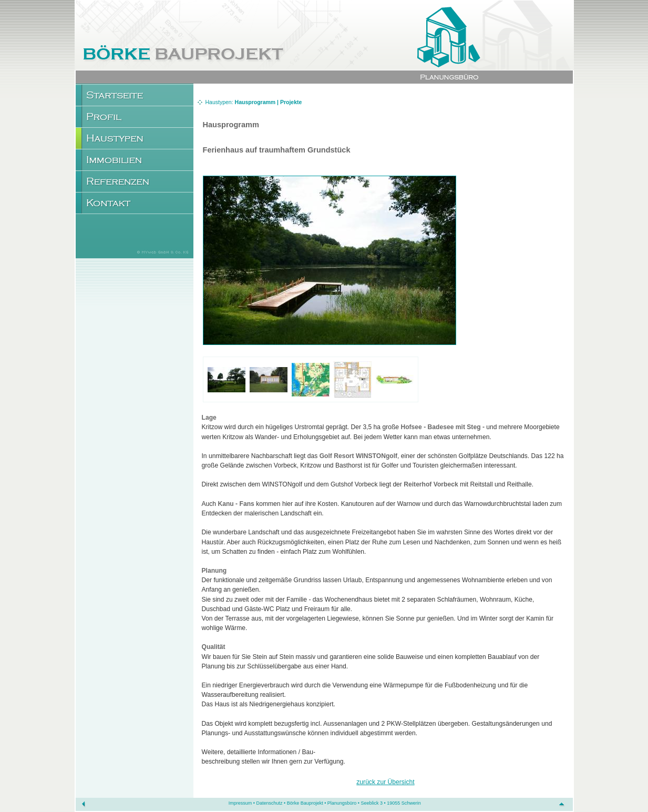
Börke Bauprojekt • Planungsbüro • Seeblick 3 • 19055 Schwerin (354, 803)
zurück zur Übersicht (385, 782)
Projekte (291, 102)
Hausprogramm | (258, 102)
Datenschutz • (271, 803)
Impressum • (243, 803)
